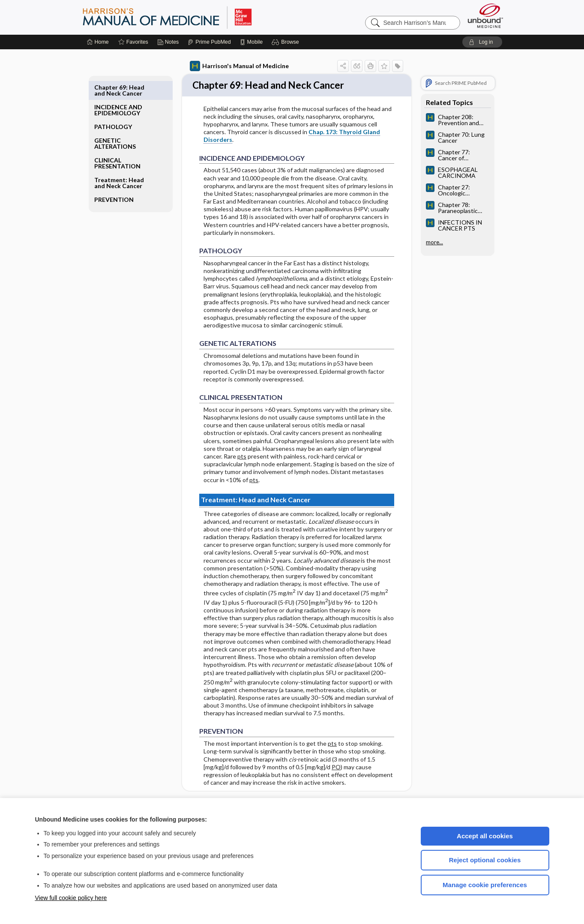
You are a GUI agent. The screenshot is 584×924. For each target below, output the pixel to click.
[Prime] (209, 42)
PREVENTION (114, 180)
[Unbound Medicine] (485, 16)
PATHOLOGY (113, 107)
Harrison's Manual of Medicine (239, 66)
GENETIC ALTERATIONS (115, 124)
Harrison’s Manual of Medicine (189, 17)
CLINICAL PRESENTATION (117, 143)
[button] (286, 42)
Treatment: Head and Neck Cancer (119, 163)
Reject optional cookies (485, 860)
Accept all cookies (485, 836)
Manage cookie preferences (485, 885)
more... (434, 242)
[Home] (98, 42)
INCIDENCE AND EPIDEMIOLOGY (118, 90)
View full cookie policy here (71, 898)
